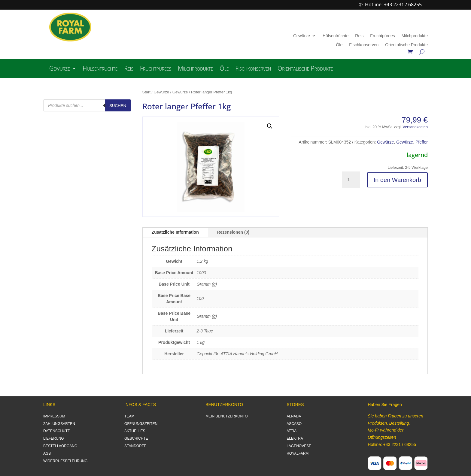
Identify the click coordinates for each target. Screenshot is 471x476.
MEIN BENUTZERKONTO (226, 416)
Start (146, 92)
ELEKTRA (295, 438)
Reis (359, 36)
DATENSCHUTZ (56, 431)
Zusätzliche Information (175, 232)
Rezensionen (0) (233, 232)
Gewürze (302, 36)
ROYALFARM (298, 453)
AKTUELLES (135, 431)
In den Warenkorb (397, 180)
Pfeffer (422, 142)
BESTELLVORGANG (60, 446)
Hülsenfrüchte (336, 36)
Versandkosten (415, 127)
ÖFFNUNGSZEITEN (141, 424)
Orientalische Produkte (406, 45)
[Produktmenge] (351, 180)
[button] (270, 126)
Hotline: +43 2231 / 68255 (393, 5)
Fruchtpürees (382, 36)
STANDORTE (135, 446)
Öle (339, 45)
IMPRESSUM (54, 416)
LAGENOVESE (299, 446)
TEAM (129, 416)
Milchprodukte (415, 36)
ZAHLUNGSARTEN (59, 424)
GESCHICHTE (136, 438)
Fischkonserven (364, 45)
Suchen (118, 106)
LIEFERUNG (54, 438)
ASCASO (294, 424)
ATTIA (292, 431)
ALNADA (294, 416)
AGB (47, 453)
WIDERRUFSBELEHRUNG (65, 461)
